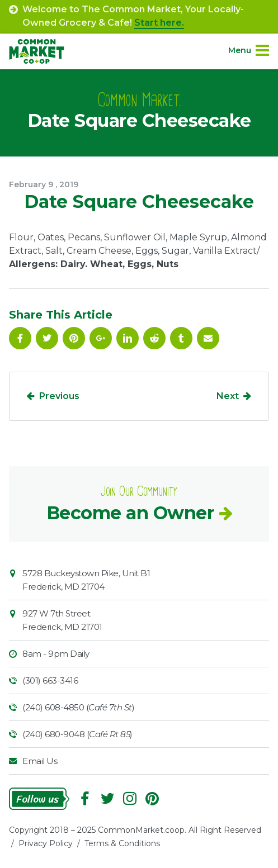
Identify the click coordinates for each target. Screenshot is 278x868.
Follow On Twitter (47, 338)
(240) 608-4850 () (78, 707)
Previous (59, 396)
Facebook (20, 338)
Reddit (154, 338)
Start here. (159, 23)
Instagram (130, 799)
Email (208, 338)
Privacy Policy (46, 843)
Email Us (40, 761)
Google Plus (101, 338)
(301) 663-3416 (50, 680)
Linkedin (128, 338)
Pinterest (74, 338)
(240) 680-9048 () (77, 734)
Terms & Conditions (122, 843)
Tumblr (181, 338)
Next (228, 396)
